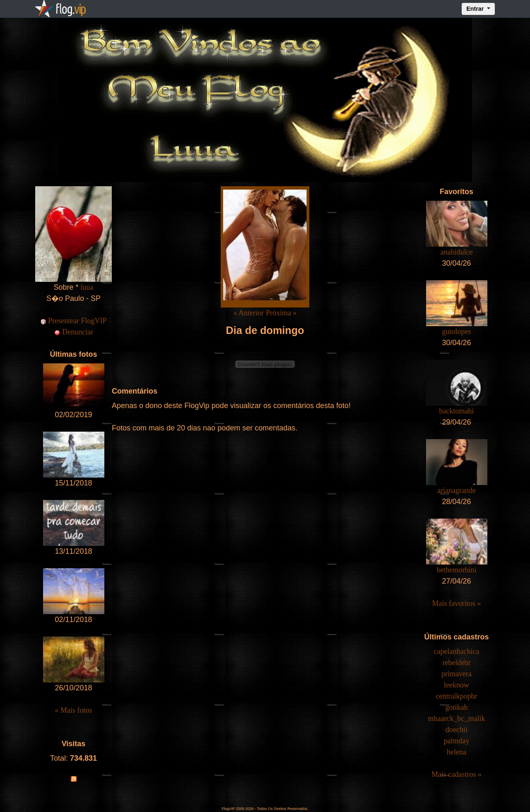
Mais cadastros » (457, 774)
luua (87, 287)
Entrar (476, 9)
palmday (457, 741)
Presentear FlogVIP (74, 321)
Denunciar (73, 332)
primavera (457, 674)
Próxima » (281, 313)
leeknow (457, 685)
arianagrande (457, 490)
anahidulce (457, 252)
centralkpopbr (457, 696)
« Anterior (248, 313)
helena (457, 752)
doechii (457, 730)
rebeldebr (457, 663)
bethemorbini (457, 570)
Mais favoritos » (457, 603)
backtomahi (457, 411)
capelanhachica (457, 651)
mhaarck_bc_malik (457, 718)
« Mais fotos (74, 710)
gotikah (457, 707)
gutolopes (457, 332)
